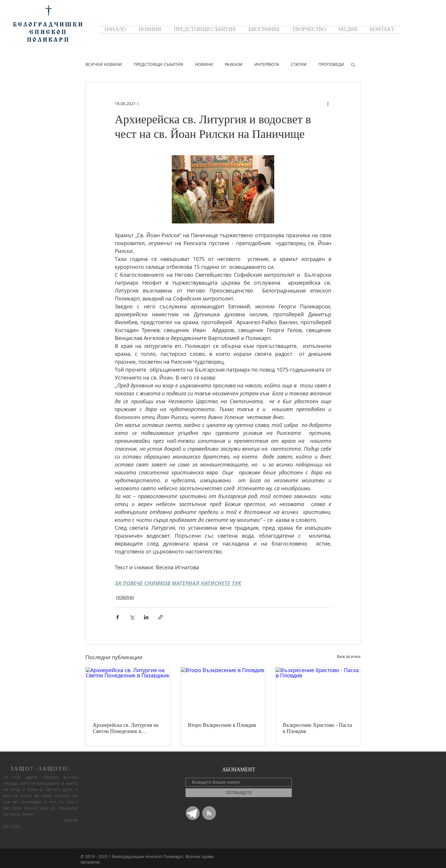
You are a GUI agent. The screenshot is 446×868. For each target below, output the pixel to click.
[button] (353, 64)
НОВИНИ (204, 64)
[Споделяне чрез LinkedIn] (146, 617)
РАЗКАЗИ (234, 64)
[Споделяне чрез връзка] (161, 617)
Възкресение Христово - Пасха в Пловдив (317, 728)
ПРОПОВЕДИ (331, 64)
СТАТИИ (299, 64)
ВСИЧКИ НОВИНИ (104, 64)
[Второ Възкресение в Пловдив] (223, 691)
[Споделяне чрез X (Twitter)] (132, 617)
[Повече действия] (328, 103)
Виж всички (349, 656)
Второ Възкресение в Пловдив (222, 725)
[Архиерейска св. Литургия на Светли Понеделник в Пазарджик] (128, 691)
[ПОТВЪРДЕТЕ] (239, 793)
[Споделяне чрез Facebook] (117, 617)
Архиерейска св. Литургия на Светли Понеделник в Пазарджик (126, 728)
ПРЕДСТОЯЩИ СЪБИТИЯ (158, 64)
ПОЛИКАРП (48, 40)
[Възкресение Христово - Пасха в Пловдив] (318, 691)
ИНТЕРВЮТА (267, 64)
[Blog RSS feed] (209, 813)
